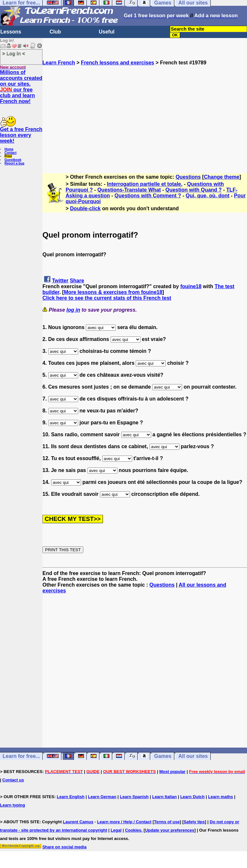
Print (8, 156)
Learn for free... (21, 756)
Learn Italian (165, 797)
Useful (107, 32)
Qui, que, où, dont (207, 196)
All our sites (193, 756)
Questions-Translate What (129, 190)
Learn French (59, 63)
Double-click (85, 208)
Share (77, 281)
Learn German (102, 797)
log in (73, 310)
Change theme (222, 177)
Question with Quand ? (193, 190)
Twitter (60, 281)
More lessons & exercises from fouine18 (113, 292)
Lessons (11, 32)
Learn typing (13, 805)
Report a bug (14, 163)
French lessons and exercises (118, 63)
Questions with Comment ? (148, 196)
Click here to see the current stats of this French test (107, 298)
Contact (10, 153)
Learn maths (220, 797)
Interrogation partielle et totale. (145, 184)
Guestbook (13, 160)
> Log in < (14, 53)
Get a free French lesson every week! (21, 135)
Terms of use (167, 822)
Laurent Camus (78, 822)
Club (55, 32)
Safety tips (194, 822)
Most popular (172, 772)
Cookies (133, 830)
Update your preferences (170, 830)
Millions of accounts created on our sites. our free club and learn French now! (21, 87)
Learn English (71, 797)
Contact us (13, 780)
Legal (116, 830)
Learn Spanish (134, 797)
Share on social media (64, 847)
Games (163, 756)
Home (9, 149)
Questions (188, 177)
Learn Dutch (192, 797)
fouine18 (191, 286)
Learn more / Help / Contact (124, 822)
